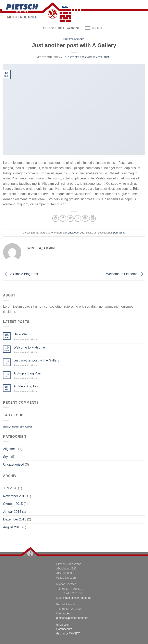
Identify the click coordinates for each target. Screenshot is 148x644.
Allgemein (10, 449)
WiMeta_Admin (102, 57)
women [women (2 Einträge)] (29, 427)
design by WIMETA (68, 633)
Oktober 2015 (13, 504)
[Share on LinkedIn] (92, 218)
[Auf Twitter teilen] (70, 218)
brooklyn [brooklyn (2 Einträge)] (7, 427)
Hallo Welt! (21, 334)
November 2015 (15, 496)
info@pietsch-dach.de (77, 598)
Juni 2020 (10, 488)
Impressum (63, 625)
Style (7, 457)
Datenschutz (64, 629)
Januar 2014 (12, 512)
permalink (119, 233)
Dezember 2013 (15, 519)
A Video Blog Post (27, 386)
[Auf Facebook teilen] (63, 218)
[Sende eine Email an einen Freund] (78, 218)
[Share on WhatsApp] (56, 218)
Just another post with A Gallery (36, 360)
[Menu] (94, 28)
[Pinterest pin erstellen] (85, 218)
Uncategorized (74, 39)
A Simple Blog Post (21, 274)
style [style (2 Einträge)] (22, 427)
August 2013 (12, 527)
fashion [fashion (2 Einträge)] (16, 427)
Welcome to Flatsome (126, 274)
